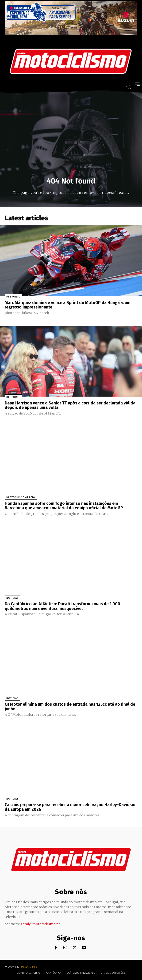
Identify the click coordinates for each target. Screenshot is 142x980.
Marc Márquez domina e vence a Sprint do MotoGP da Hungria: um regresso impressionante (68, 305)
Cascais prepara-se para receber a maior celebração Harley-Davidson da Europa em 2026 (71, 807)
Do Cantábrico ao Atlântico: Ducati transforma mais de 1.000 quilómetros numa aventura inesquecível (62, 606)
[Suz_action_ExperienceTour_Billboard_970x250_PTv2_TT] (71, 34)
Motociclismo (29, 967)
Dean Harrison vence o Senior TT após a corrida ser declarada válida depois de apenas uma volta (70, 405)
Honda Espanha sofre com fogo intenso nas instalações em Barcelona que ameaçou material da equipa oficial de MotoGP (64, 506)
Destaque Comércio (21, 497)
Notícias (12, 598)
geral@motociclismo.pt (40, 924)
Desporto (13, 297)
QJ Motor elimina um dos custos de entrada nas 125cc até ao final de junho (70, 707)
